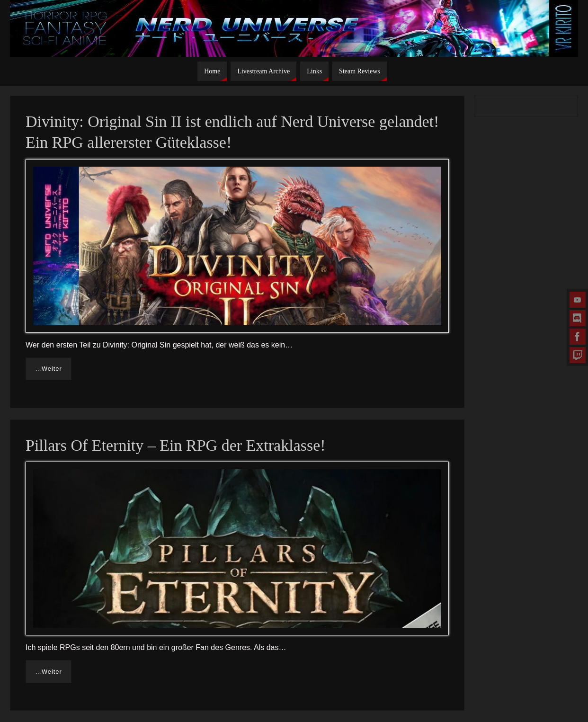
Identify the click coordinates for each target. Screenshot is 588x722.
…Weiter (49, 369)
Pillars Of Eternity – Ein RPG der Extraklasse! (176, 445)
